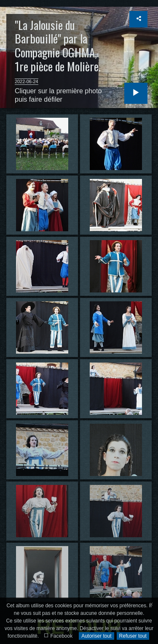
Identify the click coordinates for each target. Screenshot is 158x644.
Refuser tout (133, 636)
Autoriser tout (96, 636)
